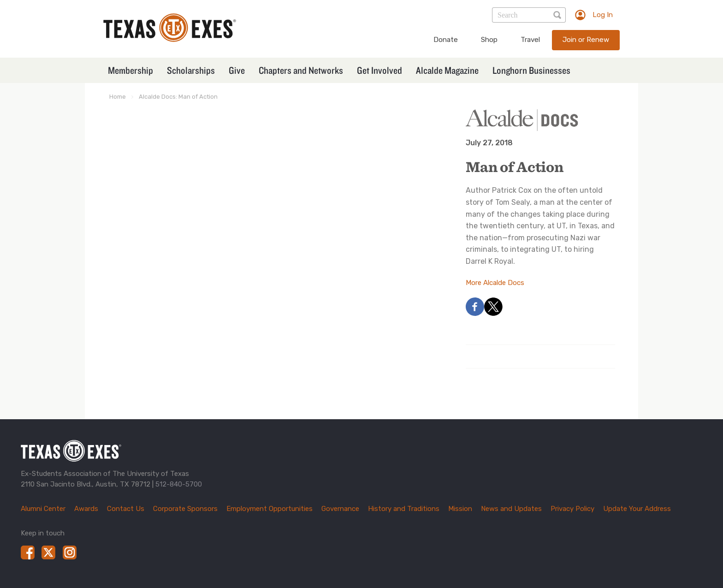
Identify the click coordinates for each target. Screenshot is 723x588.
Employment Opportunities (270, 509)
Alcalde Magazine (447, 70)
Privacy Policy (572, 509)
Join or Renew (586, 40)
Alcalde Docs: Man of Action (178, 97)
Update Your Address (637, 509)
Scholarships (191, 70)
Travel (530, 40)
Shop (489, 40)
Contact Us (126, 509)
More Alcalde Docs (495, 283)
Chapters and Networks (301, 70)
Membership (130, 70)
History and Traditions (404, 509)
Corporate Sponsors (185, 509)
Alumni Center (43, 509)
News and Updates (511, 509)
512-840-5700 (179, 484)
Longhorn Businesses (531, 70)
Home (118, 97)
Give (237, 70)
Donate (446, 40)
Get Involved (379, 70)
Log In (603, 15)
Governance (340, 509)
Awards (86, 509)
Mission (460, 509)
